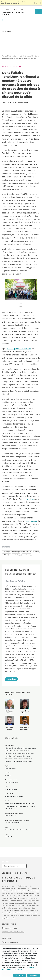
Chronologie (11, 679)
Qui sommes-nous (9, 928)
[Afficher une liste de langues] (36, 3)
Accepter (20, 975)
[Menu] (39, 12)
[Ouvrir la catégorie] (29, 866)
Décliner (34, 975)
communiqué (31, 521)
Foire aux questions (10, 942)
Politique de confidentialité (13, 932)
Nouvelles (8, 31)
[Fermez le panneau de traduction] (40, 3)
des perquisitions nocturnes (19, 349)
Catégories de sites (12, 866)
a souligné (29, 499)
